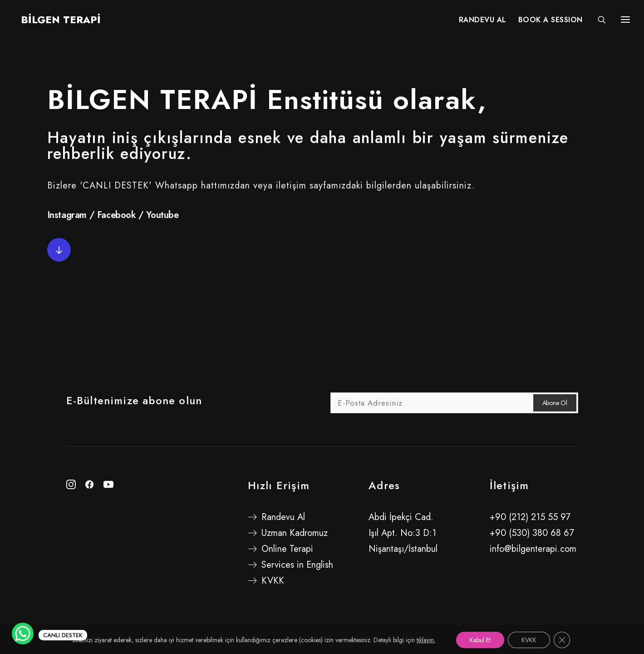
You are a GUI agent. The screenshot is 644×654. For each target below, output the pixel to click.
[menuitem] (483, 21)
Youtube (162, 215)
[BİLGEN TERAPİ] (54, 21)
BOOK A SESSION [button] (551, 22)
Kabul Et (480, 640)
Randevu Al (283, 517)
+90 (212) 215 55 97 (530, 517)
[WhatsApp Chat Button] (23, 634)
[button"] (71, 486)
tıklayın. (426, 640)
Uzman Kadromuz (295, 533)
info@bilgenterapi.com (533, 549)
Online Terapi (287, 549)
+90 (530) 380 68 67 (532, 533)
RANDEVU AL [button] (483, 22)
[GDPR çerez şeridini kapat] (562, 640)
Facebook (117, 215)
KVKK (273, 581)
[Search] (598, 21)
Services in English (297, 565)
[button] (59, 250)
